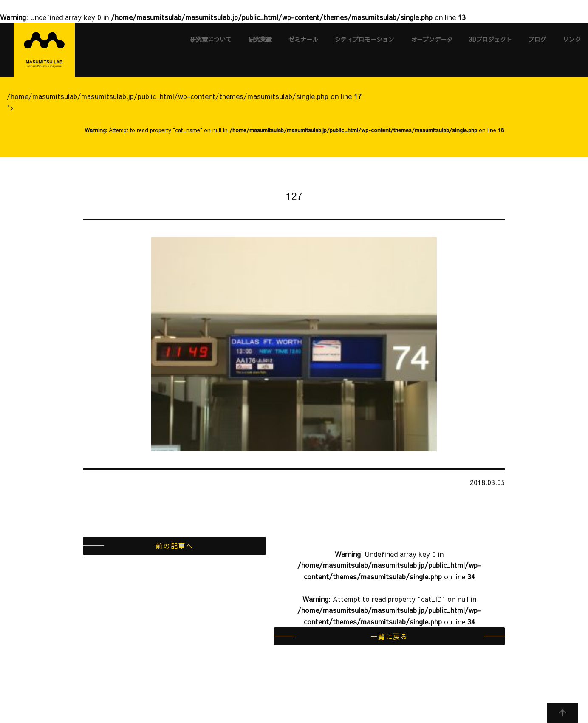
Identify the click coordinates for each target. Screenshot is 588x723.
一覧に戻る (389, 636)
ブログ (537, 39)
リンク (572, 39)
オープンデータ (432, 39)
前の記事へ (174, 546)
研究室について (211, 39)
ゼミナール (303, 39)
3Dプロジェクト (490, 39)
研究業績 (260, 39)
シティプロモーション (365, 39)
